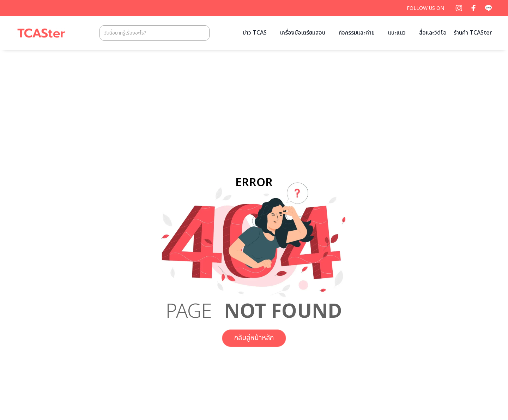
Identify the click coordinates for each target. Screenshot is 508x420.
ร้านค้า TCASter (473, 33)
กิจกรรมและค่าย (357, 33)
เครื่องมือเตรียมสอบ (303, 33)
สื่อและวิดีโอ (433, 33)
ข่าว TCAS (255, 33)
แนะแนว (397, 33)
